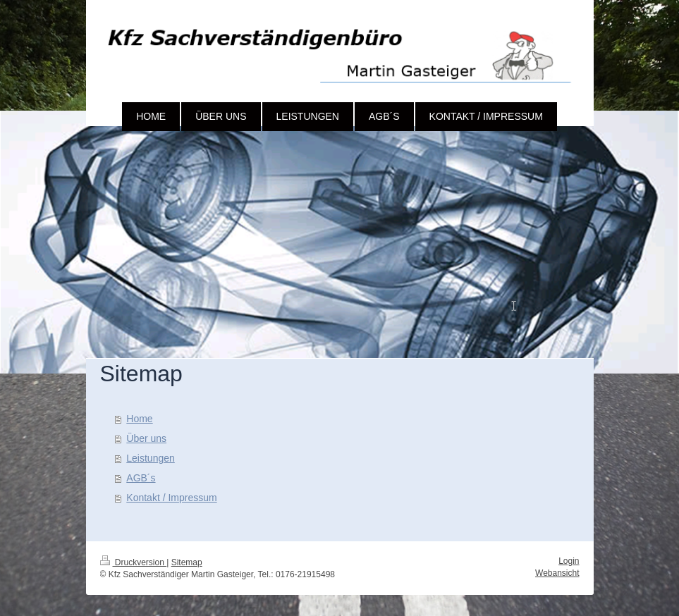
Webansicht (557, 573)
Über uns (146, 438)
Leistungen (151, 458)
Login (569, 561)
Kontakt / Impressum (171, 498)
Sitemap (187, 562)
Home (139, 419)
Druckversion (134, 562)
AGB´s (141, 478)
